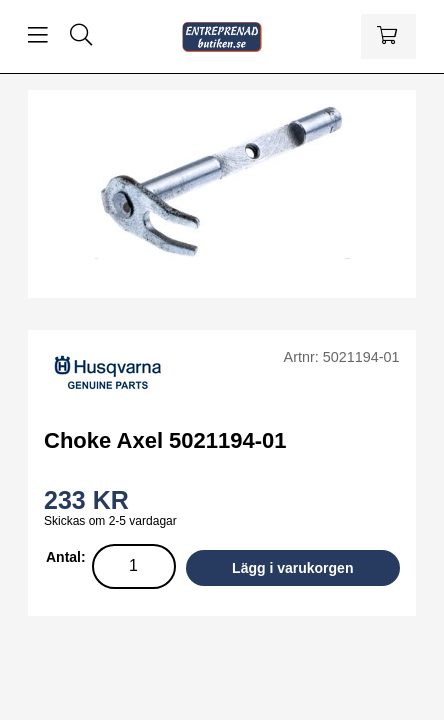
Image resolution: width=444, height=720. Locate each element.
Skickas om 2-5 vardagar (110, 521)
